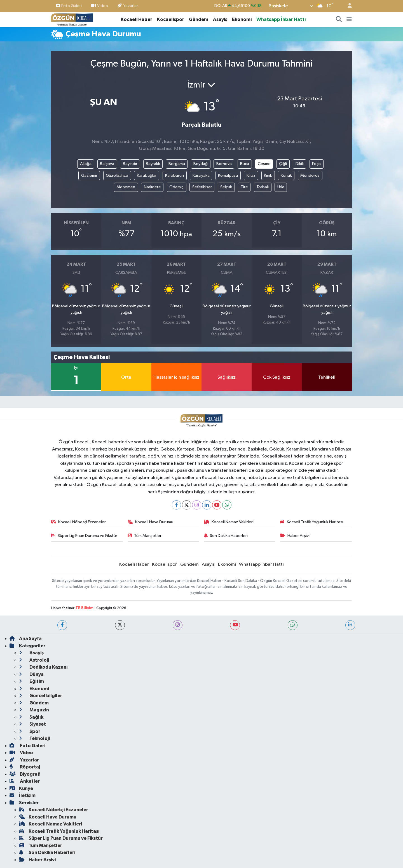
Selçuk (226, 187)
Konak (286, 175)
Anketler (25, 781)
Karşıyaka (201, 175)
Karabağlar (147, 175)
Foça (316, 164)
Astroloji (34, 660)
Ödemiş (176, 187)
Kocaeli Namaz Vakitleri (229, 522)
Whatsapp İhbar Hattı (281, 19)
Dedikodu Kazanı (43, 667)
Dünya (31, 674)
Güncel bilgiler (41, 696)
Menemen (126, 187)
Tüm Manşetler (145, 536)
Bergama (177, 164)
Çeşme (264, 164)
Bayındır (130, 164)
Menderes (310, 175)
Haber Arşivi (295, 536)
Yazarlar (128, 6)
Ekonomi (242, 19)
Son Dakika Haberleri (226, 536)
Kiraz (251, 175)
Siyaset (32, 724)
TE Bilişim (85, 608)
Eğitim (31, 681)
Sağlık (31, 717)
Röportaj (25, 767)
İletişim (23, 795)
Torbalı (263, 187)
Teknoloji (34, 738)
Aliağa (86, 164)
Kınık (268, 175)
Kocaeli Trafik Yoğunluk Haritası (312, 522)
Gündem (199, 19)
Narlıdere (152, 187)
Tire (244, 187)
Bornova (224, 164)
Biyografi (25, 774)
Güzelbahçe (117, 175)
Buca (245, 164)
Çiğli (283, 164)
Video (100, 6)
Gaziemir (89, 175)
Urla (281, 187)
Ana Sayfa (26, 639)
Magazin (34, 710)
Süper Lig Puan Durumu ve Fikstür (84, 536)
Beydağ (201, 164)
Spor (30, 731)
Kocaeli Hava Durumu (151, 522)
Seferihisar (202, 187)
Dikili (300, 164)
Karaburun (174, 175)
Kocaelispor (171, 19)
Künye (21, 788)
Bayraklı (153, 164)
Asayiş (220, 19)
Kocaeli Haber (136, 19)
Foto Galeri (69, 6)
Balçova (107, 164)
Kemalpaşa (228, 175)
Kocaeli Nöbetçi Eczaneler (79, 522)
